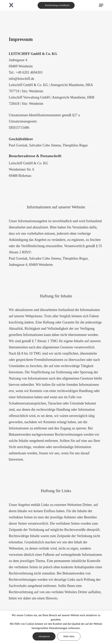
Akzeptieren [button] (44, 636)
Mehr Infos (69, 636)
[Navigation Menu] (101, 5)
